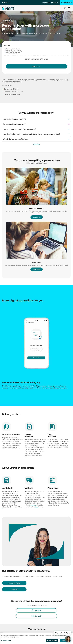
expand (35, 457)
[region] (36, 638)
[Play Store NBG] (36, 392)
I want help (14, 589)
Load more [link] (36, 144)
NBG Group (54, 3)
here (37, 507)
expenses (34, 505)
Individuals (6, 2)
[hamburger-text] (69, 8)
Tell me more (36, 217)
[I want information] (14, 583)
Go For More (46, 3)
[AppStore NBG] (36, 392)
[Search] (65, 8)
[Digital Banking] (66, 3)
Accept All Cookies (52, 640)
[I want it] (36, 66)
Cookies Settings (6, 640)
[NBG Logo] (9, 8)
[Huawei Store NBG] (37, 392)
